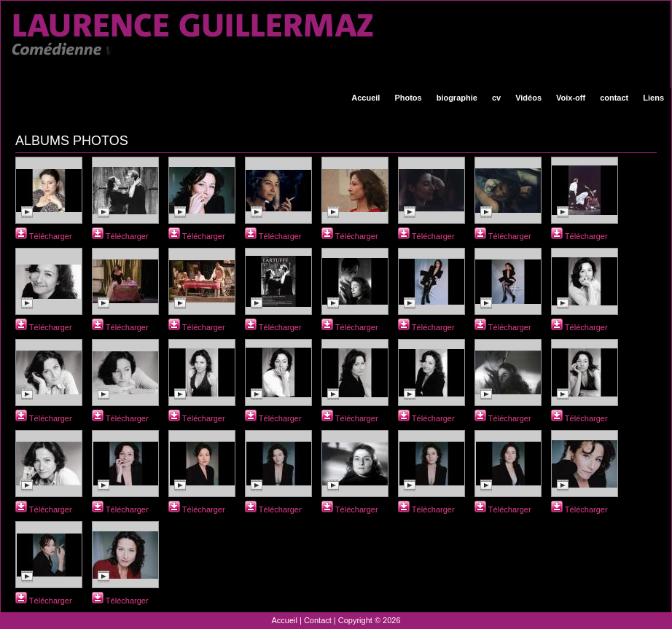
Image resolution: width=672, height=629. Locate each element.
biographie (457, 98)
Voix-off (571, 98)
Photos (408, 98)
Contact (318, 620)
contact (614, 98)
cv (496, 98)
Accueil (366, 98)
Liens (653, 98)
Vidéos (528, 98)
